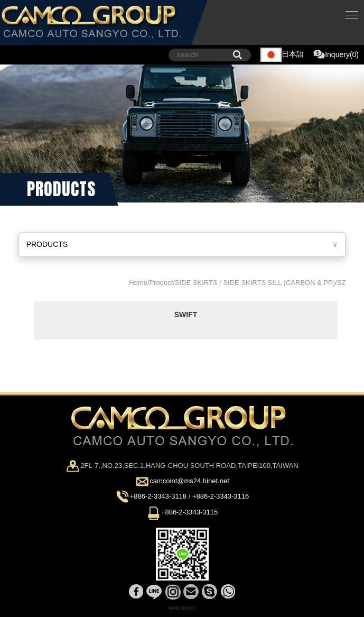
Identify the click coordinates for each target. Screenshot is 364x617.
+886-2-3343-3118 (158, 497)
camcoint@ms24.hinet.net (189, 481)
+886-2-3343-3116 (221, 497)
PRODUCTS (47, 244)
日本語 (282, 55)
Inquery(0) (336, 55)
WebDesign (182, 608)
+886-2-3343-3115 (189, 512)
